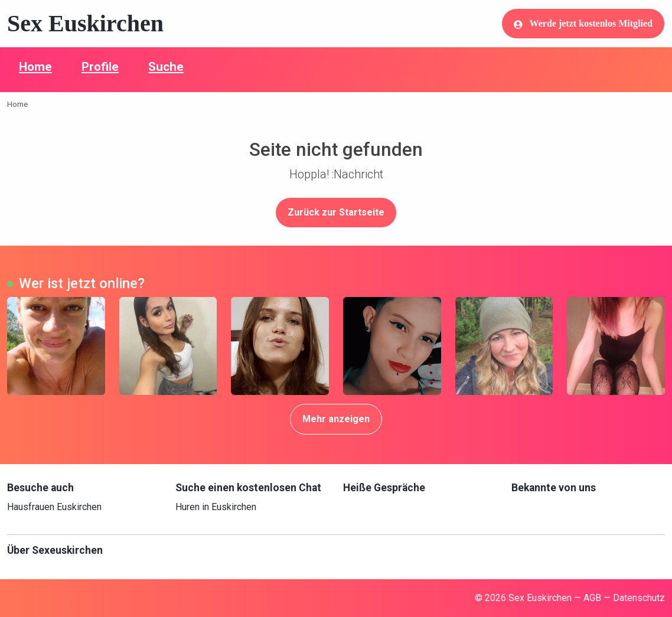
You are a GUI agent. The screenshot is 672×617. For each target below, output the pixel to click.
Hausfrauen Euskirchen (54, 507)
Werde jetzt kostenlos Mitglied (583, 24)
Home (35, 67)
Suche (166, 67)
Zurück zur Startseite (336, 212)
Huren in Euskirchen (216, 507)
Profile (100, 67)
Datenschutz (639, 598)
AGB (592, 598)
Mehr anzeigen (336, 419)
